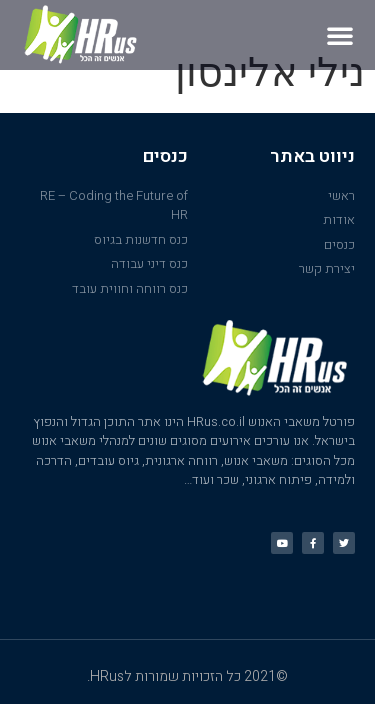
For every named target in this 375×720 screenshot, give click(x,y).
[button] (340, 35)
